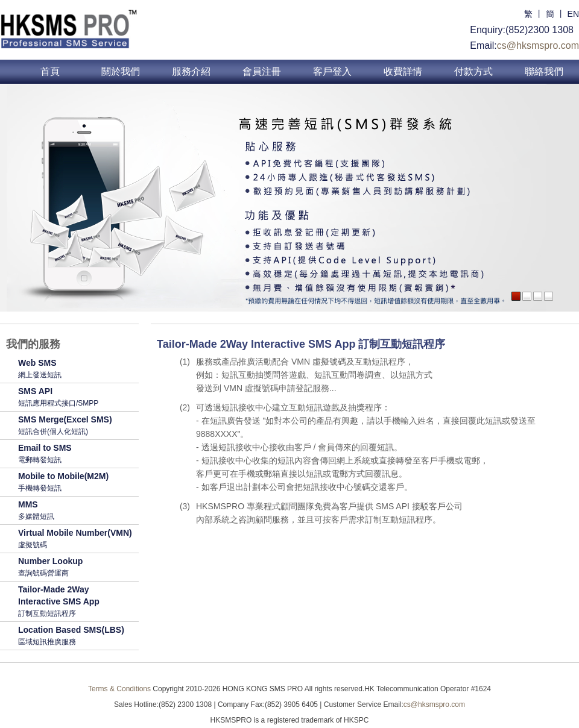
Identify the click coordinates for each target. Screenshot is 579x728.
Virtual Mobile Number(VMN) (75, 539)
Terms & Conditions (119, 689)
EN (573, 14)
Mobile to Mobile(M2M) (75, 483)
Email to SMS (75, 454)
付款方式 (473, 71)
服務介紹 (191, 71)
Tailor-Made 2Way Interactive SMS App (75, 602)
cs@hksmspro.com (538, 45)
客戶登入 (332, 71)
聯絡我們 (544, 71)
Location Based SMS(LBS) (75, 636)
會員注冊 (262, 71)
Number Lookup (75, 568)
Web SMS (75, 369)
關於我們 (121, 71)
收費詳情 (403, 71)
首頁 (50, 71)
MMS (75, 511)
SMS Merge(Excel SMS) (75, 426)
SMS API (75, 398)
